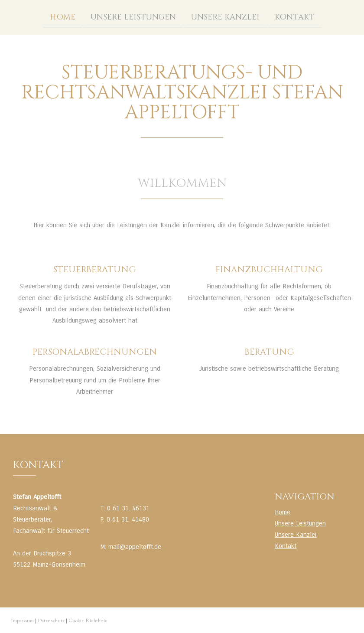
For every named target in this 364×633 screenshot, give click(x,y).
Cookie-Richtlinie (88, 620)
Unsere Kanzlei (225, 17)
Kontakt (295, 17)
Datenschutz (51, 620)
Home (63, 17)
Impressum (22, 620)
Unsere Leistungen (133, 17)
